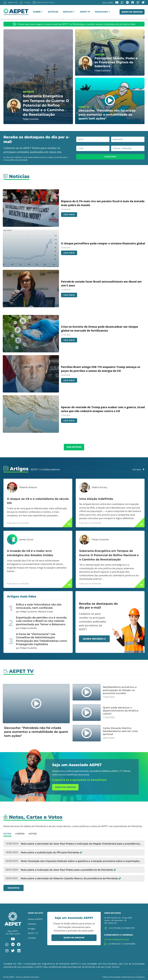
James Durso (26, 539)
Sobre (38, 12)
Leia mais (69, 215)
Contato (32, 938)
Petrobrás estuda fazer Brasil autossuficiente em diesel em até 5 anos (101, 283)
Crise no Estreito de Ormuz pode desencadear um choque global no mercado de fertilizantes (100, 329)
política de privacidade (18, 160)
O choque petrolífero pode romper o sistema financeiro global (103, 243)
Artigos (69, 12)
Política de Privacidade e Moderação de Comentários (123, 977)
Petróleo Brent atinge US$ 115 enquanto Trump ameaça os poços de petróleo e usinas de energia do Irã (101, 369)
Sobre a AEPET (35, 919)
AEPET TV (85, 12)
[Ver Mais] (143, 469)
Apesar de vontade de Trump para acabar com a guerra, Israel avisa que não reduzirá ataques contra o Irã (103, 409)
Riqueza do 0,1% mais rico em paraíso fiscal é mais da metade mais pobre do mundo (103, 203)
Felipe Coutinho (100, 539)
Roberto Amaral (28, 487)
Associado (102, 12)
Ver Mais (137, 470)
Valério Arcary (99, 487)
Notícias (53, 12)
